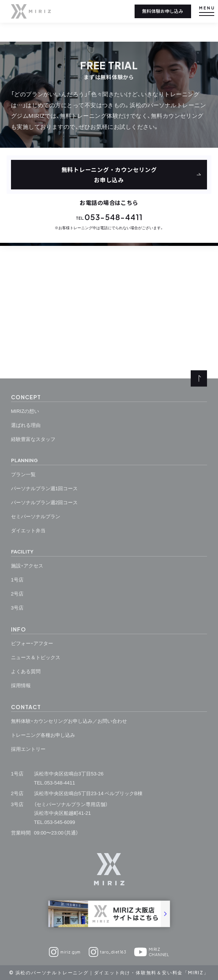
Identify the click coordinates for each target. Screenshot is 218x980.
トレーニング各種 (43, 735)
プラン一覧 (23, 474)
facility (22, 552)
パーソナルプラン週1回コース (44, 488)
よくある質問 (26, 671)
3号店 (17, 607)
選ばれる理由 (26, 425)
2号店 (17, 593)
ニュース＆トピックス (36, 657)
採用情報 (21, 685)
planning (24, 460)
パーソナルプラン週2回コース (44, 502)
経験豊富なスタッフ (33, 439)
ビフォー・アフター (32, 643)
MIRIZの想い (25, 411)
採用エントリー (28, 749)
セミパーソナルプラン (36, 516)
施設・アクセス (27, 565)
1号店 (17, 579)
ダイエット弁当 (28, 530)
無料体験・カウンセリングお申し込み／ (69, 721)
